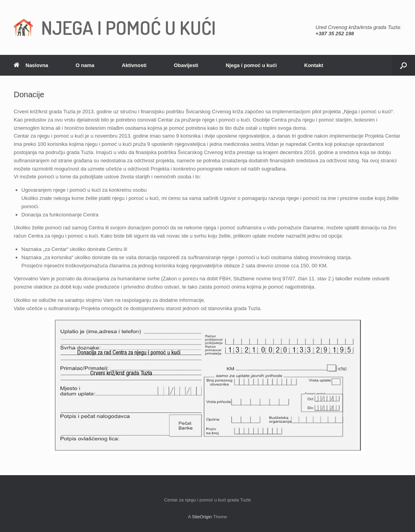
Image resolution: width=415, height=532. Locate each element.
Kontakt (314, 65)
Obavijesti (186, 65)
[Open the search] (403, 65)
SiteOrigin (202, 517)
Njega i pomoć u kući (251, 65)
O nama (85, 65)
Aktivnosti (134, 65)
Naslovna (31, 65)
